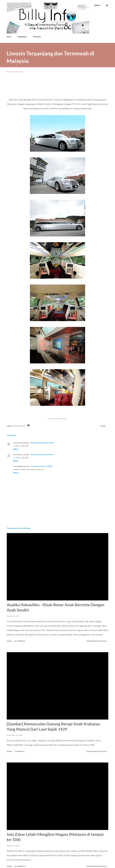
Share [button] (103, 426)
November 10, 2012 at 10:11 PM (42, 455)
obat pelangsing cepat (21, 466)
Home (9, 37)
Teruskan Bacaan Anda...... (97, 641)
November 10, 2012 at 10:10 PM (42, 443)
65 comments (20, 866)
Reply (16, 449)
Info (15, 426)
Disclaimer (37, 37)
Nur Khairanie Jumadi (21, 443)
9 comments (19, 751)
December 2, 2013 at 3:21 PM (42, 466)
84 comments (20, 641)
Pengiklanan (22, 37)
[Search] (97, 5)
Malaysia (21, 426)
